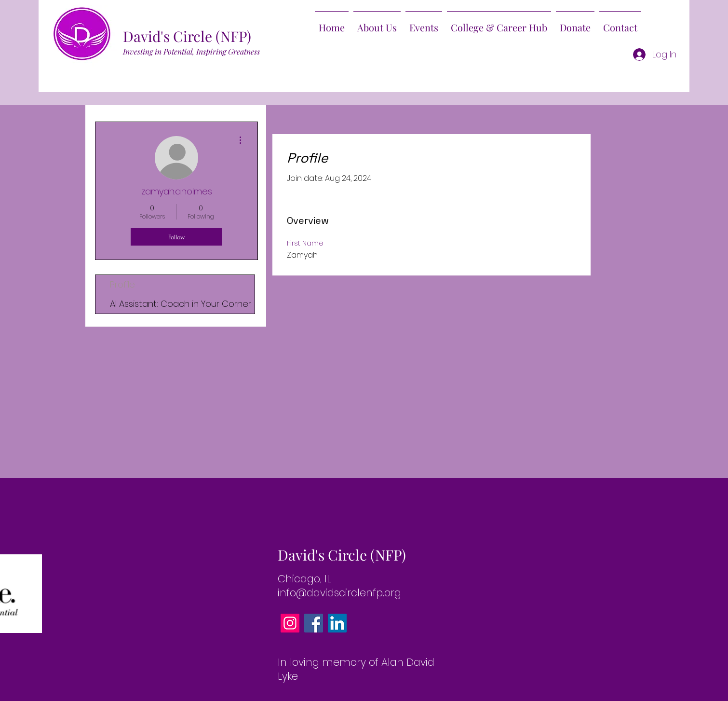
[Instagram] (290, 623)
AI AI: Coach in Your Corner (181, 304)
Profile (122, 284)
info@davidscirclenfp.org (339, 593)
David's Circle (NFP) (187, 36)
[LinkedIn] (337, 623)
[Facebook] (314, 623)
